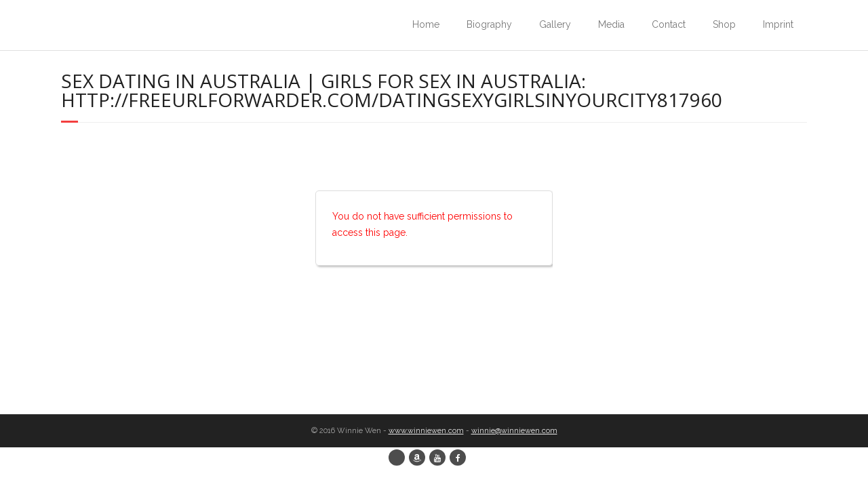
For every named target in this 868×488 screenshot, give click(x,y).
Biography (489, 24)
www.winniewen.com (426, 431)
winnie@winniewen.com (514, 431)
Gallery (555, 24)
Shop (724, 24)
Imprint (778, 24)
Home (426, 24)
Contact (669, 24)
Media (611, 24)
